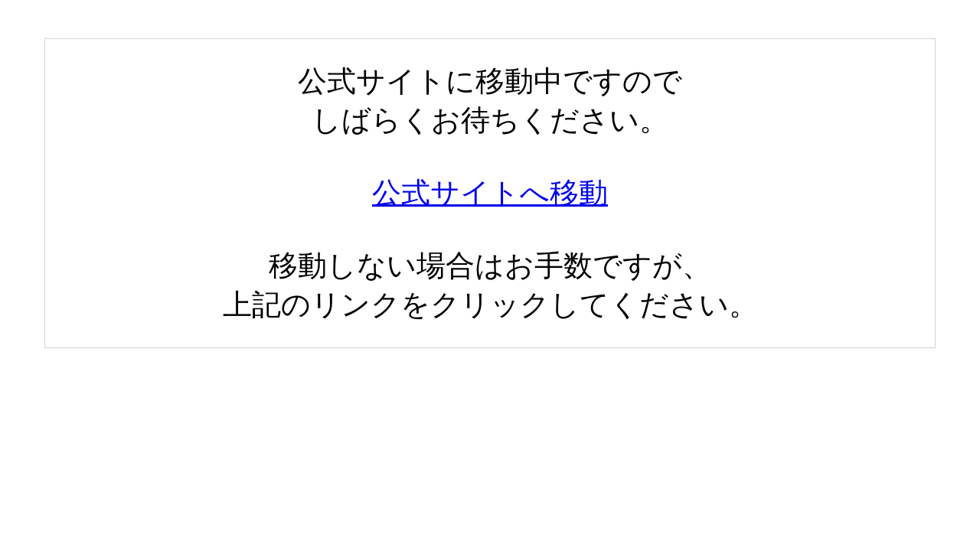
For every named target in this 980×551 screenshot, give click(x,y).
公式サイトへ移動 (490, 193)
